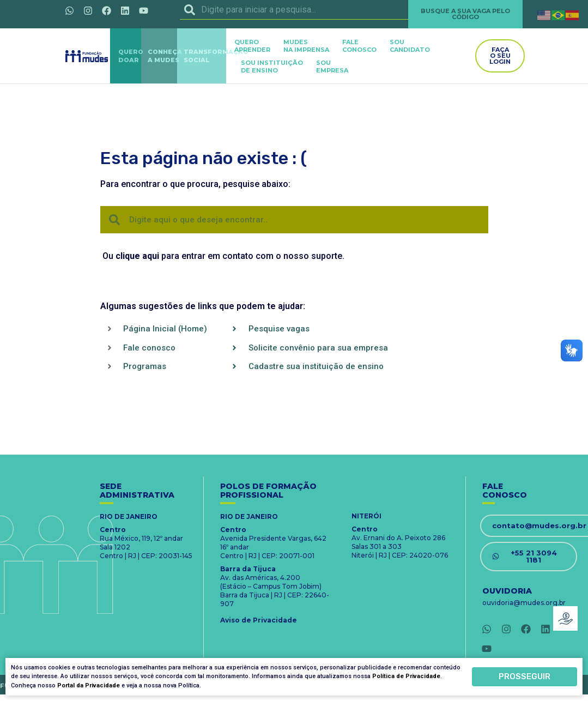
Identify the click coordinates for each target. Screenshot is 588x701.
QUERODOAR (131, 56)
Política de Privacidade (406, 677)
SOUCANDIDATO (410, 46)
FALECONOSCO (359, 46)
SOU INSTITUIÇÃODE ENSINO (272, 67)
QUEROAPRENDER (252, 46)
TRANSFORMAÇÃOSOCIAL (216, 56)
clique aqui (137, 256)
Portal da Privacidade (89, 686)
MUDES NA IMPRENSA (306, 46)
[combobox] (294, 10)
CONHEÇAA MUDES (165, 56)
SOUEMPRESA (332, 67)
